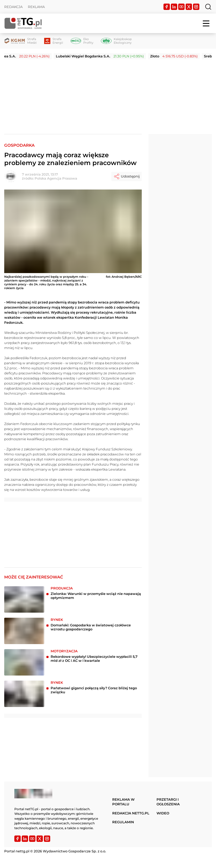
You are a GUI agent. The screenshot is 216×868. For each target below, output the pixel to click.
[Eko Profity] (82, 41)
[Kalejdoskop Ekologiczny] (116, 41)
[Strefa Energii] (54, 41)
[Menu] (207, 23)
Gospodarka (19, 145)
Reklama (36, 7)
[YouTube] (181, 7)
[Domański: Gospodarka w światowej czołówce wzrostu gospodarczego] (24, 631)
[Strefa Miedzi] (20, 41)
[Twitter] (189, 7)
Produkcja (62, 588)
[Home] (23, 23)
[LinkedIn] (174, 7)
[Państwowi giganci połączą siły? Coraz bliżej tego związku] (24, 694)
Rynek (57, 620)
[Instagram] (196, 7)
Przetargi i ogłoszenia (168, 802)
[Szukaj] (208, 7)
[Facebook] (167, 7)
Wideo (163, 813)
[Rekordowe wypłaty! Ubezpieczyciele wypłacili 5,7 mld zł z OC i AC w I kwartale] (24, 662)
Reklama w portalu (123, 802)
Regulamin (123, 822)
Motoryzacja (64, 651)
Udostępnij (127, 176)
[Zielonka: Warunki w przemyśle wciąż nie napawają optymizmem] (24, 599)
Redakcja (13, 7)
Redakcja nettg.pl (131, 813)
